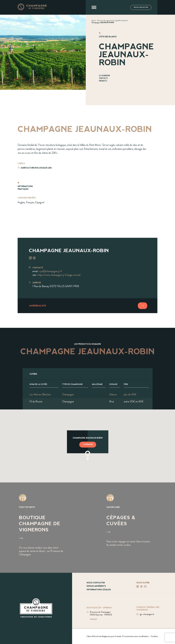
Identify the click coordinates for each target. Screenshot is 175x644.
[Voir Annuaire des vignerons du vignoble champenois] (113, 20)
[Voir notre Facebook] (141, 586)
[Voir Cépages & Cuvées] (131, 528)
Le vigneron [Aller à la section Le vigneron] (104, 76)
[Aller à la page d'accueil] (32, 9)
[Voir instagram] (30, 258)
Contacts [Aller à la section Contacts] (103, 78)
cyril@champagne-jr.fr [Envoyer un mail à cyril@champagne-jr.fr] (51, 271)
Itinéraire (88, 444)
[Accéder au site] (87, 306)
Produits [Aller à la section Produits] (103, 81)
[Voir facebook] (34, 258)
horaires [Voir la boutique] (94, 619)
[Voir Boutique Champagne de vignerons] (44, 528)
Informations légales (99, 590)
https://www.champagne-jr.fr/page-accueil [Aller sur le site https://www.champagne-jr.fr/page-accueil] (59, 275)
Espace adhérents (96, 586)
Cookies (154, 636)
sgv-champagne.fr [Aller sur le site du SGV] (147, 614)
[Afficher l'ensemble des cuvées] (88, 374)
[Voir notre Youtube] (145, 586)
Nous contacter (141, 7)
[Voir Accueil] (94, 20)
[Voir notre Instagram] (138, 586)
